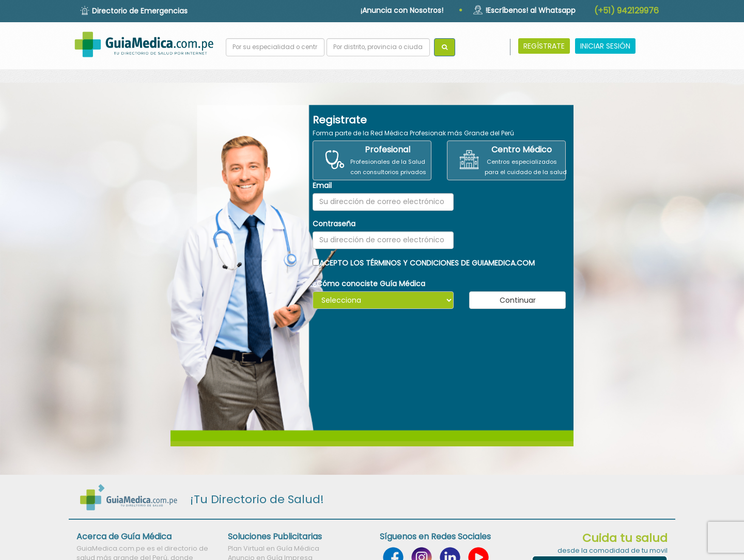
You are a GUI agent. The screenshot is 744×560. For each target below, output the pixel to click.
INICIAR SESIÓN (605, 46)
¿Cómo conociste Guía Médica (369, 284)
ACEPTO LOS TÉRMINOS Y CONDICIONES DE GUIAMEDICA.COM (424, 263)
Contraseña (334, 224)
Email (322, 185)
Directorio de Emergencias (140, 11)
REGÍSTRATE (544, 46)
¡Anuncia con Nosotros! (402, 10)
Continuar (518, 300)
